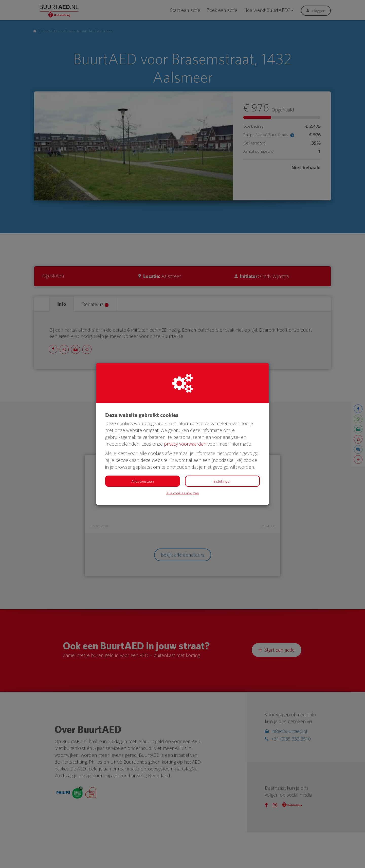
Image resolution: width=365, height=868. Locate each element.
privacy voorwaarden (185, 444)
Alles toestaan (143, 481)
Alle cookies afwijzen (182, 493)
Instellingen (222, 481)
